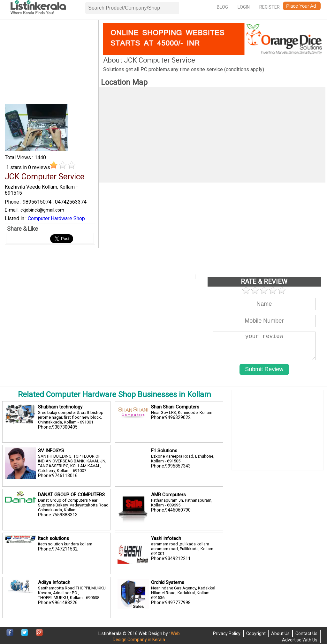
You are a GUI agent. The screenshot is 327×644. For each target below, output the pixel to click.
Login (244, 7)
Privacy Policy (227, 633)
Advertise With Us (300, 640)
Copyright (256, 633)
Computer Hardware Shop (56, 218)
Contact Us (306, 633)
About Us (280, 633)
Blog (222, 7)
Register (270, 7)
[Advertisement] (50, 63)
